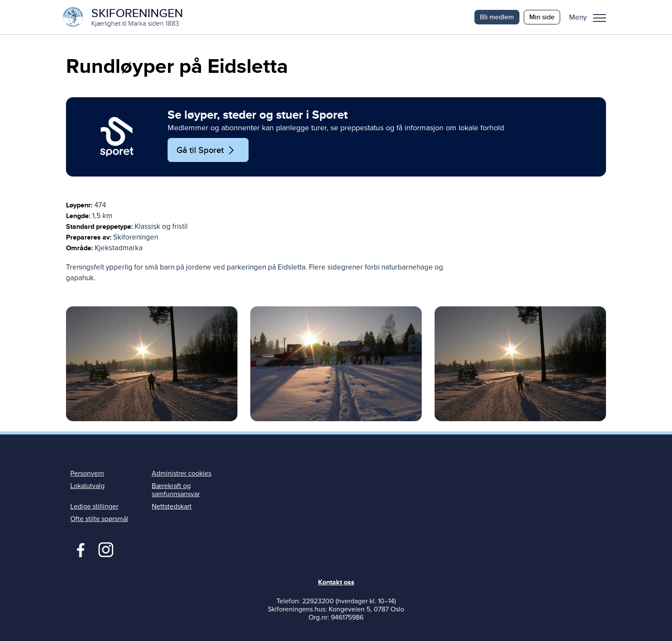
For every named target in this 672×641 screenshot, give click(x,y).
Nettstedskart (172, 506)
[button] (591, 17)
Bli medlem (497, 17)
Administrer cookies (181, 473)
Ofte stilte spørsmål (99, 519)
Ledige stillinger (94, 506)
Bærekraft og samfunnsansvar (176, 490)
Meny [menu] (600, 18)
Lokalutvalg (87, 486)
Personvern (87, 473)
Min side (542, 17)
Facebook (79, 549)
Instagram (106, 549)
